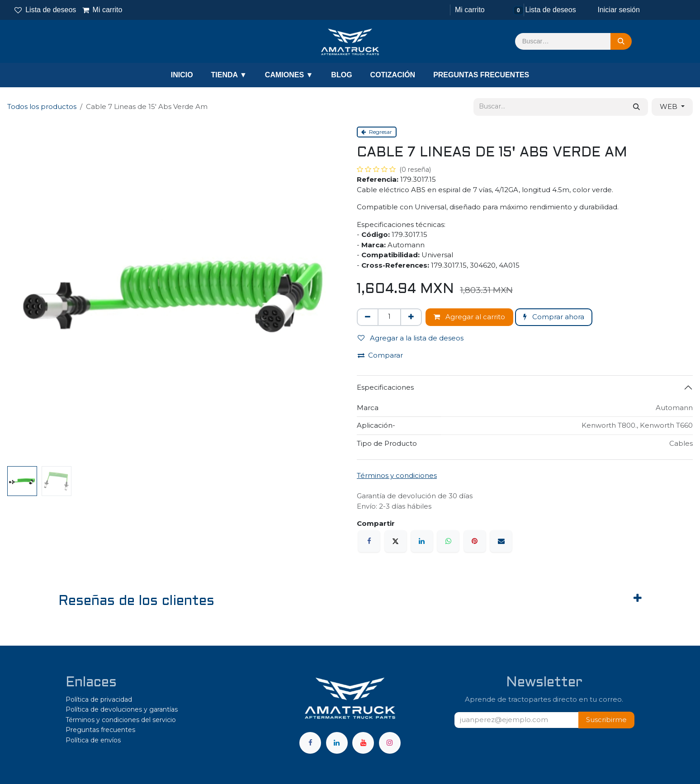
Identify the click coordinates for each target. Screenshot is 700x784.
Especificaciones (385, 387)
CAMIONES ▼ (289, 75)
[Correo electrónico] (501, 541)
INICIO (182, 75)
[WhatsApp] (448, 541)
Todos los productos (42, 106)
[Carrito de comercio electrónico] (469, 10)
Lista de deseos (45, 10)
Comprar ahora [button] (554, 317)
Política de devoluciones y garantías (122, 709)
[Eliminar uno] (368, 317)
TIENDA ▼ (229, 75)
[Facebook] (369, 541)
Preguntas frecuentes (100, 730)
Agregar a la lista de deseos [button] (411, 338)
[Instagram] (390, 743)
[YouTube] (363, 743)
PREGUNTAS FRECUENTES (481, 75)
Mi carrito (102, 10)
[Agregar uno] (411, 317)
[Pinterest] (475, 541)
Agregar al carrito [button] (469, 317)
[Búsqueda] (621, 42)
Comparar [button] (380, 355)
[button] (606, 720)
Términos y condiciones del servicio (121, 720)
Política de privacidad (99, 699)
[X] (396, 541)
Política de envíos (93, 740)
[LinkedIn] (422, 541)
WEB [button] (669, 106)
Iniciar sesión (618, 10)
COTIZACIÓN (393, 75)
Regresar (377, 132)
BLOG (341, 75)
